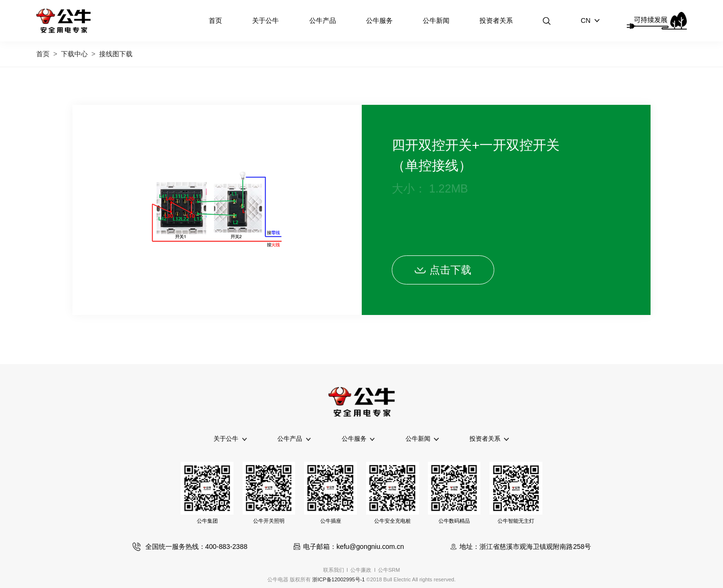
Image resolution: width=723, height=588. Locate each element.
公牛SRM (389, 570)
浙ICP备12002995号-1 (338, 579)
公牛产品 (323, 20)
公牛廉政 (361, 570)
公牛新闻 (436, 20)
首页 (215, 20)
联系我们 (334, 570)
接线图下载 (116, 54)
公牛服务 (379, 20)
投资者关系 (496, 20)
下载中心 (74, 54)
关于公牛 (265, 20)
